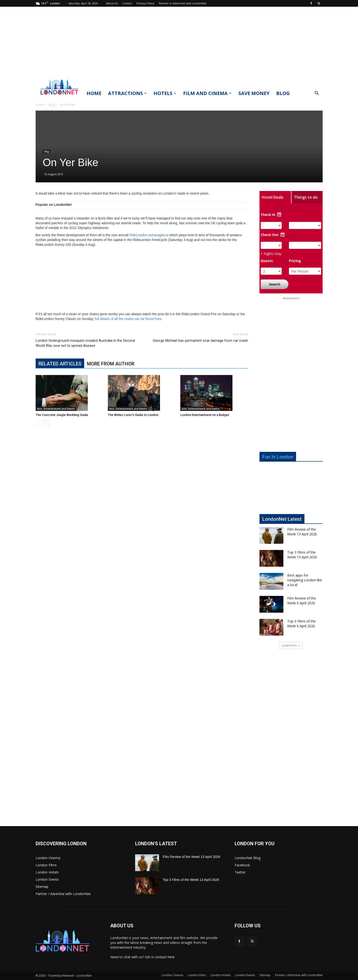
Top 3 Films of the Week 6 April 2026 (301, 624)
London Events (47, 879)
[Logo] (60, 96)
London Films (46, 865)
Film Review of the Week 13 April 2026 (302, 532)
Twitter (240, 872)
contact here (165, 957)
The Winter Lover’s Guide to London (133, 415)
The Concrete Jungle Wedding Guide (62, 415)
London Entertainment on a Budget (205, 415)
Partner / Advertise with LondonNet (63, 894)
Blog (283, 93)
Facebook (242, 865)
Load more (291, 645)
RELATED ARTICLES (60, 364)
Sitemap (42, 887)
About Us (112, 3)
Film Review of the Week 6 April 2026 (302, 601)
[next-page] (46, 423)
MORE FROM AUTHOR (111, 364)
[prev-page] (39, 423)
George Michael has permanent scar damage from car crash (200, 341)
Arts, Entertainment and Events (56, 409)
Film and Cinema (207, 93)
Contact (127, 3)
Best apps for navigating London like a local (305, 580)
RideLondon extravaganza (149, 235)
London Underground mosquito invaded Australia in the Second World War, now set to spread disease (85, 343)
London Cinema (48, 858)
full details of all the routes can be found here (128, 319)
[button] (317, 94)
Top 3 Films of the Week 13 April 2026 (302, 555)
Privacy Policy (145, 3)
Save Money (254, 93)
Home (94, 93)
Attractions (127, 93)
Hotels (165, 93)
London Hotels (47, 872)
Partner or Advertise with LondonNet (183, 3)
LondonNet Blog (248, 858)
